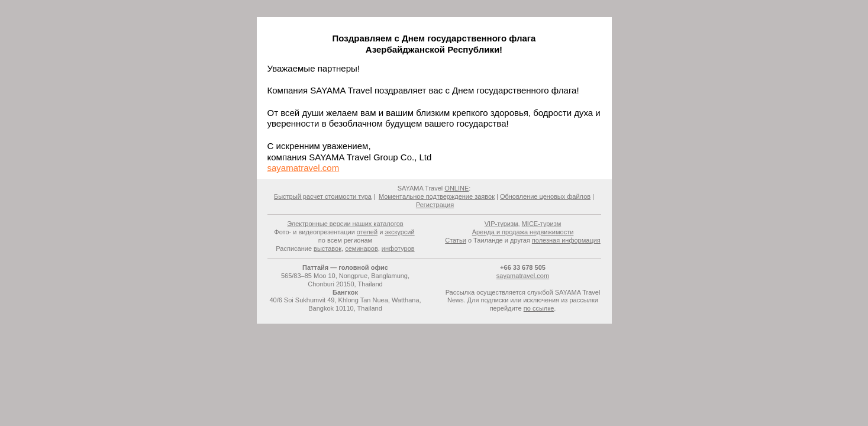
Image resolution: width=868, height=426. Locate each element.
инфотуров (398, 248)
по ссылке (539, 308)
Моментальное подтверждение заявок (437, 196)
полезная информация (566, 240)
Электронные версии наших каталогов (345, 224)
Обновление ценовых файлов (545, 196)
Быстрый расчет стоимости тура (323, 196)
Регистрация (435, 205)
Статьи (456, 240)
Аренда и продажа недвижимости (523, 232)
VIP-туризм (501, 224)
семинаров (362, 248)
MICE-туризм (542, 224)
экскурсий (399, 232)
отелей (367, 232)
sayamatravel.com (304, 168)
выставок (327, 248)
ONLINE (456, 188)
